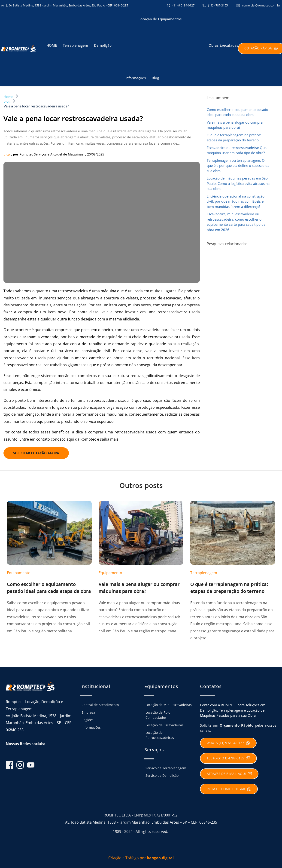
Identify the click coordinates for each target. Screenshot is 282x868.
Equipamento (19, 573)
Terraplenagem (204, 573)
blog (7, 154)
